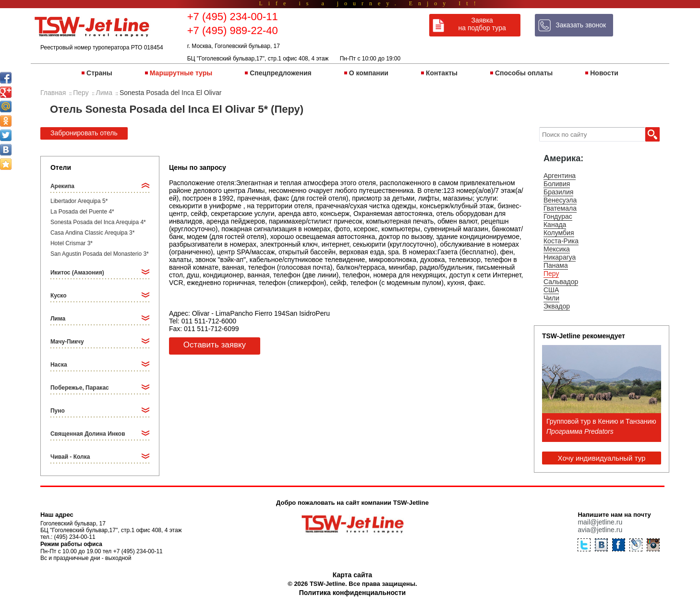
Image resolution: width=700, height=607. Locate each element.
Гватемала (560, 208)
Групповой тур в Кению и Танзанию (601, 421)
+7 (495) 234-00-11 (233, 17)
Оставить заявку (215, 345)
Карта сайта (352, 575)
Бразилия (558, 192)
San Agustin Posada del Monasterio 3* (100, 254)
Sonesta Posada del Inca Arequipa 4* (98, 222)
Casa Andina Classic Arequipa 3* (92, 233)
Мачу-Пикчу (67, 342)
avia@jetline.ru (600, 530)
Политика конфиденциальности (352, 593)
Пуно (58, 411)
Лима (58, 319)
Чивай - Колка (70, 457)
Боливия (557, 184)
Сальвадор (561, 282)
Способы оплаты (524, 73)
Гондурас (558, 216)
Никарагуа (560, 257)
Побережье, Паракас (80, 388)
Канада (555, 225)
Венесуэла (560, 200)
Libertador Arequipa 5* (79, 201)
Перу (551, 274)
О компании (369, 73)
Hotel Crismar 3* (72, 243)
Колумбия (559, 233)
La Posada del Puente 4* (82, 212)
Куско (59, 296)
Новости (604, 73)
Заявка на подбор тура (482, 24)
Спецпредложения (280, 73)
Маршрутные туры (181, 73)
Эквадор (557, 306)
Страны (99, 73)
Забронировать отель (84, 133)
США (551, 290)
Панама (556, 265)
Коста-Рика (561, 241)
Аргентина (560, 176)
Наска (59, 365)
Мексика (557, 249)
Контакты (442, 73)
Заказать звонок (581, 25)
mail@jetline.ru (600, 522)
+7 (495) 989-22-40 (233, 30)
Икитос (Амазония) (77, 273)
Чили (551, 298)
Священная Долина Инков (88, 434)
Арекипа (62, 186)
